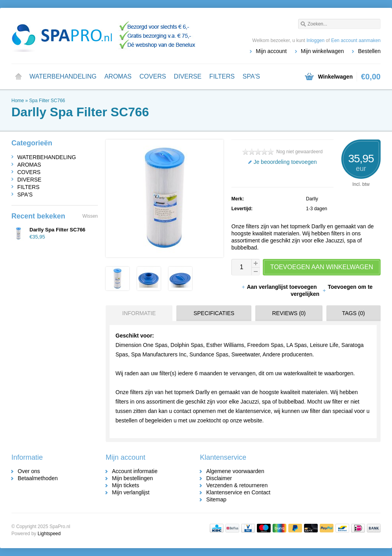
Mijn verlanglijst (131, 492)
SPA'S (251, 76)
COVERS (153, 76)
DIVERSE (188, 76)
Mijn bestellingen (132, 478)
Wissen (90, 216)
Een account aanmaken (356, 40)
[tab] (137, 313)
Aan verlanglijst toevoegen (280, 287)
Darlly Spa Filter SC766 (57, 230)
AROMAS (118, 76)
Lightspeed (49, 534)
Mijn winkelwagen (322, 51)
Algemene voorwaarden (235, 471)
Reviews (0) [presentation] (289, 313)
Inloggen (315, 40)
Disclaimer (219, 478)
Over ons (29, 471)
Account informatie (135, 471)
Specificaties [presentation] (214, 313)
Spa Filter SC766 (47, 101)
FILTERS (222, 76)
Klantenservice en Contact (238, 492)
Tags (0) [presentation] (354, 313)
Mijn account (271, 51)
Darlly (312, 199)
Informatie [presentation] (139, 313)
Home (18, 77)
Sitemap (216, 499)
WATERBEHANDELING (63, 76)
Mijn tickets (125, 485)
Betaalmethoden (38, 478)
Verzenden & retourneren (237, 485)
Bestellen (369, 51)
